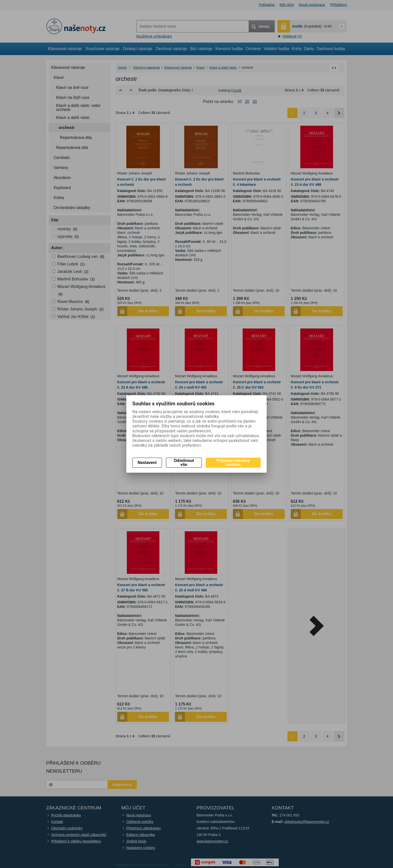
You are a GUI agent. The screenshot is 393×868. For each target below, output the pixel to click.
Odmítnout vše (184, 463)
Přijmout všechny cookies (233, 463)
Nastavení (147, 463)
